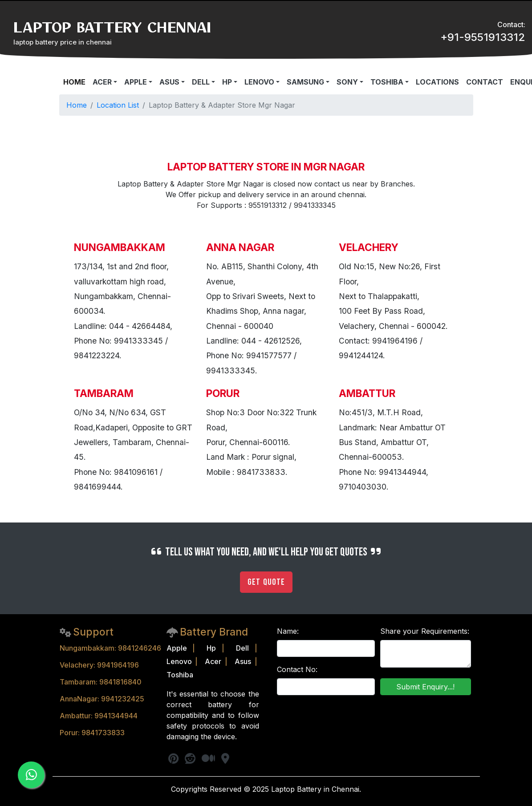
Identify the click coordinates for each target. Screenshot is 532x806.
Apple (177, 648)
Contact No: (297, 669)
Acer (213, 661)
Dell (242, 648)
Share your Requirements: (425, 631)
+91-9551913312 (483, 37)
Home (77, 105)
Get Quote (266, 582)
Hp (211, 648)
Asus (243, 661)
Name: (288, 631)
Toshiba (180, 675)
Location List (118, 105)
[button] (105, 82)
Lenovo (179, 661)
